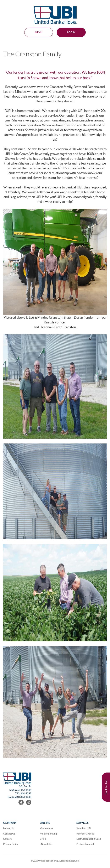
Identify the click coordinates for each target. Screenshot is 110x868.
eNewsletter (46, 844)
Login (71, 32)
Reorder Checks (85, 834)
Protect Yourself (85, 844)
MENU (39, 32)
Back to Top (106, 787)
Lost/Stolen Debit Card (89, 839)
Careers (7, 839)
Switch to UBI (84, 828)
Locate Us (8, 828)
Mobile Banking (48, 834)
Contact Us (9, 834)
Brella (43, 839)
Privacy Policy (11, 844)
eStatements (46, 828)
